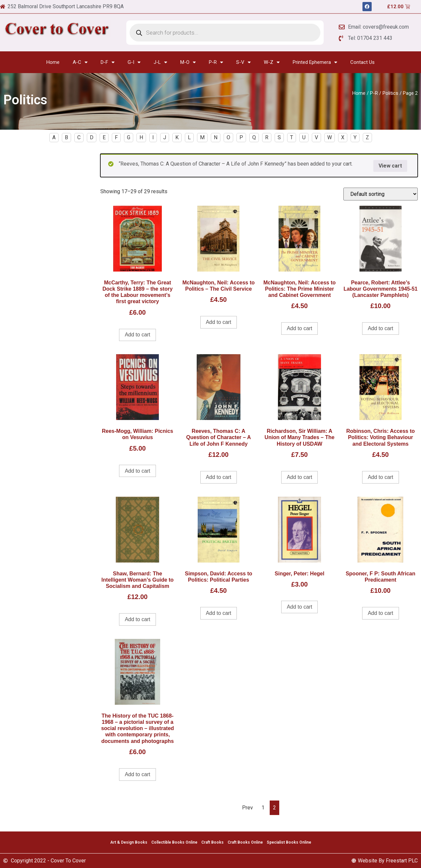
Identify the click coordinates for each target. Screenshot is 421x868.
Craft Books (212, 842)
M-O (188, 62)
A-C (80, 62)
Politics (390, 93)
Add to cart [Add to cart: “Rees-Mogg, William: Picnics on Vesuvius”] (137, 471)
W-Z (272, 62)
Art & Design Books (129, 842)
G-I (134, 62)
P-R (216, 62)
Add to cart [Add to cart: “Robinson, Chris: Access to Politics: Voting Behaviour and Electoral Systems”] (380, 477)
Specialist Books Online (289, 842)
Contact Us (362, 62)
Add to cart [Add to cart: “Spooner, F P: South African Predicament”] (380, 613)
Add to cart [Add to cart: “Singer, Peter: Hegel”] (299, 607)
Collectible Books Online (174, 842)
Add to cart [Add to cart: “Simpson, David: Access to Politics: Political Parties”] (219, 613)
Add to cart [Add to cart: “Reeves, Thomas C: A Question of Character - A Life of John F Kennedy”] (219, 477)
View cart (390, 166)
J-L (160, 62)
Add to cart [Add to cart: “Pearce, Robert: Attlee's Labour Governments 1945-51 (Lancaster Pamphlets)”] (380, 328)
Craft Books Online (245, 842)
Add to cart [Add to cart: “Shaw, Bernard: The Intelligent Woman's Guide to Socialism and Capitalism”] (137, 619)
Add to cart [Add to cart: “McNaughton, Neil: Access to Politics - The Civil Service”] (219, 322)
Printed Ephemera (315, 62)
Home (53, 62)
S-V (243, 62)
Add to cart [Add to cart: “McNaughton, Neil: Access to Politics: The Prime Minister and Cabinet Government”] (299, 328)
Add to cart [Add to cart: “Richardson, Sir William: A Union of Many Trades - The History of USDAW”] (299, 477)
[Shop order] (381, 194)
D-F (108, 62)
